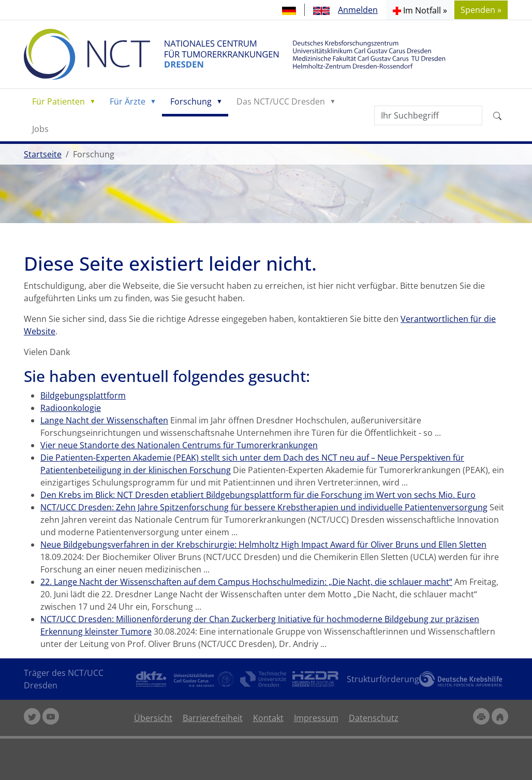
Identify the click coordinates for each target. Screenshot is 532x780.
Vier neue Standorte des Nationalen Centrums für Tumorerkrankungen (179, 445)
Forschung (191, 101)
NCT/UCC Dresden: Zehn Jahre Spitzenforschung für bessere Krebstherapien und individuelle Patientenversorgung (264, 507)
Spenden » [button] (481, 10)
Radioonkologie (71, 408)
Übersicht (153, 718)
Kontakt (268, 718)
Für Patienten (58, 101)
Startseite (43, 154)
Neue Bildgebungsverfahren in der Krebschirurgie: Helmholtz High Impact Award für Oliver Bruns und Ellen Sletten (263, 544)
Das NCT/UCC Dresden (281, 101)
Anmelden (358, 10)
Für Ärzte (128, 101)
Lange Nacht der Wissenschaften (104, 420)
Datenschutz (374, 718)
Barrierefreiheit (213, 718)
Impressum (316, 718)
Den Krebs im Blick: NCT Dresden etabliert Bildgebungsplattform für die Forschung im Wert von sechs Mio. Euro (258, 495)
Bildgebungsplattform (83, 395)
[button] (420, 10)
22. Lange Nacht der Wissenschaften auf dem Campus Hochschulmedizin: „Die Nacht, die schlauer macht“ (246, 582)
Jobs (40, 129)
